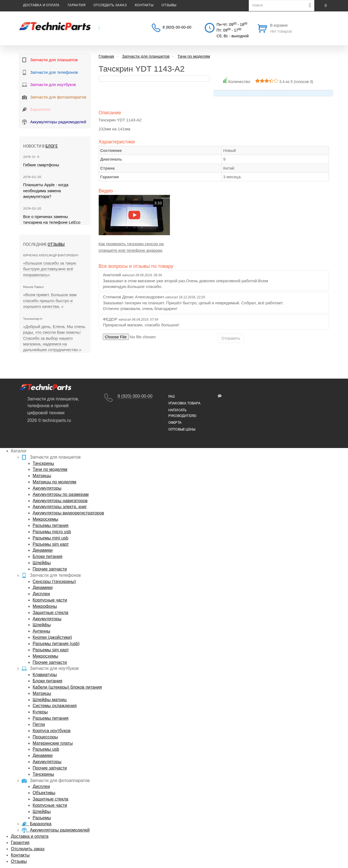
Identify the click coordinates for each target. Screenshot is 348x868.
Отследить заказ (110, 5)
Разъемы (42, 818)
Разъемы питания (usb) (56, 644)
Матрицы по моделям (55, 482)
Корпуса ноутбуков (52, 731)
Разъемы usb (46, 749)
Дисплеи (41, 594)
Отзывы (169, 5)
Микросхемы (45, 519)
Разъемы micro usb (52, 532)
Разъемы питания (51, 525)
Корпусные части (50, 600)
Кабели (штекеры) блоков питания (67, 687)
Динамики (43, 550)
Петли (39, 724)
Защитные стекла (50, 613)
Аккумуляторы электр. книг (60, 507)
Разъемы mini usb (50, 538)
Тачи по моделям (50, 469)
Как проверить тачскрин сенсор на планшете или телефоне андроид (131, 247)
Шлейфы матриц (50, 700)
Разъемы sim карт (51, 544)
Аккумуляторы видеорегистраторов (68, 513)
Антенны (41, 631)
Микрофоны (45, 606)
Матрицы (42, 476)
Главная (106, 56)
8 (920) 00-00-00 (177, 28)
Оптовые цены (182, 430)
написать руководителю (182, 413)
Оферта (175, 423)
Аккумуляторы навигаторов (60, 501)
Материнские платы (53, 743)
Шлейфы (42, 563)
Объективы (44, 793)
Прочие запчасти (50, 569)
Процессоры (45, 737)
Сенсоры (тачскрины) (54, 582)
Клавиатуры (45, 675)
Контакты (144, 5)
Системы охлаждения (55, 706)
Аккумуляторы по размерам (61, 494)
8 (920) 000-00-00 (135, 396)
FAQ (172, 397)
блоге (52, 146)
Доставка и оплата (41, 5)
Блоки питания (47, 556)
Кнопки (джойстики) (52, 637)
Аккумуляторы (47, 488)
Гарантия (77, 5)
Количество (239, 82)
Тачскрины (43, 463)
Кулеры (40, 712)
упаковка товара (184, 404)
